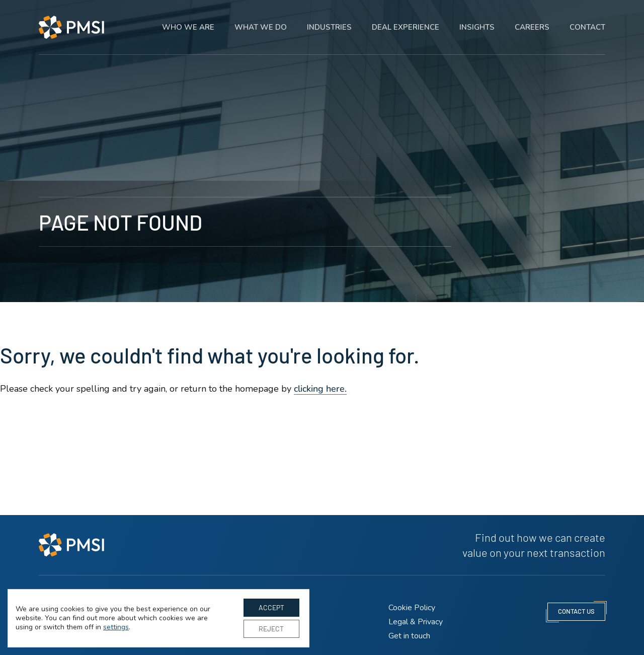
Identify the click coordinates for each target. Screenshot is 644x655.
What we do (261, 20)
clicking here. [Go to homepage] (320, 389)
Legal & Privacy (416, 622)
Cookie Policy (412, 608)
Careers (532, 20)
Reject (271, 629)
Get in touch (409, 636)
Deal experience (406, 20)
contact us (576, 611)
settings (116, 627)
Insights (477, 20)
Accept (271, 607)
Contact (587, 20)
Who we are (188, 20)
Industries (329, 20)
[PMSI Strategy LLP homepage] (71, 20)
